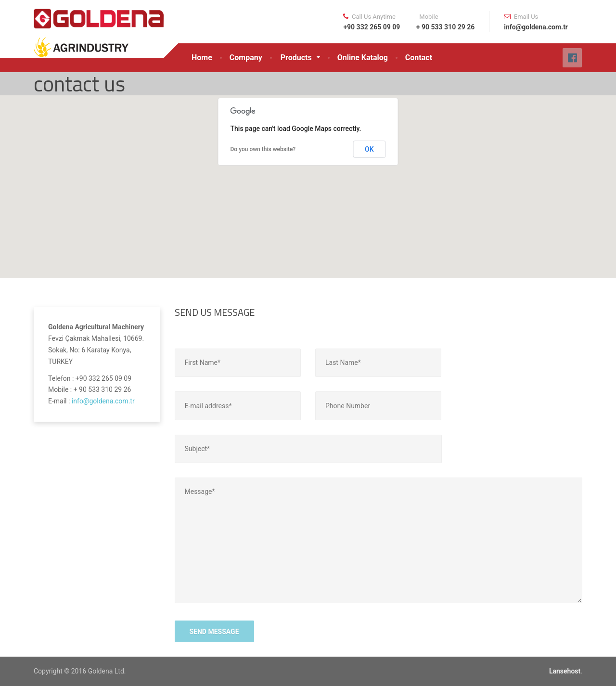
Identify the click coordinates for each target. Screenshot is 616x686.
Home (202, 58)
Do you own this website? (263, 149)
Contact (419, 58)
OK (369, 149)
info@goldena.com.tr (103, 401)
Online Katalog (363, 58)
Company (246, 58)
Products (296, 58)
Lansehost (565, 671)
